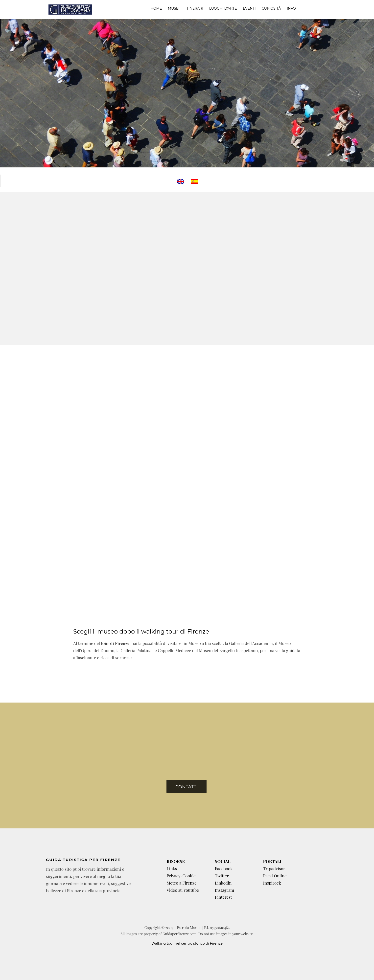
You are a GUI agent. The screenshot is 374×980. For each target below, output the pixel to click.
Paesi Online (275, 876)
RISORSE (176, 861)
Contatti (187, 787)
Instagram (224, 890)
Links (172, 868)
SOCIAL (222, 861)
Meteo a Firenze (181, 883)
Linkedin (223, 883)
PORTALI (272, 861)
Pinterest (223, 897)
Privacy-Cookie (181, 876)
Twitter (222, 876)
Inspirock (272, 883)
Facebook (224, 868)
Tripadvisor (274, 868)
